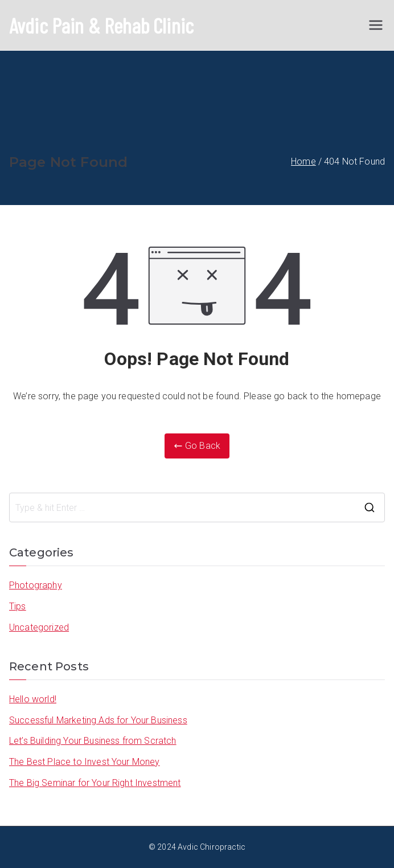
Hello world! (33, 699)
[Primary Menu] (376, 25)
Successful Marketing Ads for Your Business (98, 720)
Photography (36, 585)
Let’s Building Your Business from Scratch (93, 741)
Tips (18, 606)
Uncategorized (39, 627)
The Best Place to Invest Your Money (85, 762)
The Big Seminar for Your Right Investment (95, 783)
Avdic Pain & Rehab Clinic (101, 25)
